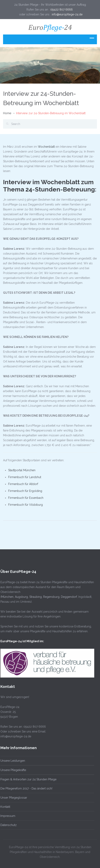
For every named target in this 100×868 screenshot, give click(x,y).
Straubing (34, 597)
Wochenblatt (46, 147)
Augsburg (20, 597)
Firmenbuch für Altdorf (23, 484)
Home (7, 113)
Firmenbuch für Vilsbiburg (25, 505)
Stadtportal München (22, 470)
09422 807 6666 (62, 10)
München (6, 597)
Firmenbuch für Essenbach (26, 498)
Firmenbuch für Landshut (25, 477)
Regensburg (50, 597)
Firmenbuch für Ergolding (25, 491)
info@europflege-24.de (67, 14)
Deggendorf (68, 597)
